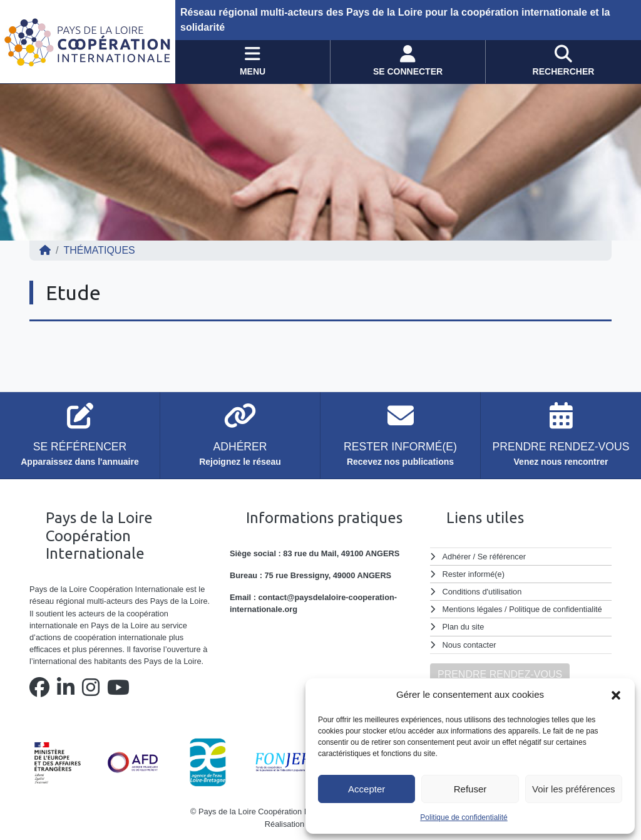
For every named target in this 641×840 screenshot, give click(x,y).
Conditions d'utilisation (482, 592)
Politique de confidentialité (464, 817)
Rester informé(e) (474, 574)
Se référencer (501, 557)
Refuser (470, 789)
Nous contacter (469, 645)
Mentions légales (473, 609)
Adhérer (456, 557)
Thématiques (99, 250)
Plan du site (464, 627)
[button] (616, 695)
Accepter (367, 789)
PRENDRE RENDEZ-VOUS (500, 674)
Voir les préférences (574, 789)
